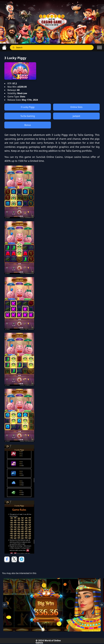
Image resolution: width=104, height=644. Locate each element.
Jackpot (76, 116)
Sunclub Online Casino (49, 157)
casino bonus (82, 157)
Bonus (28, 125)
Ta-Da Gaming (28, 116)
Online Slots (76, 107)
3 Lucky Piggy (28, 107)
